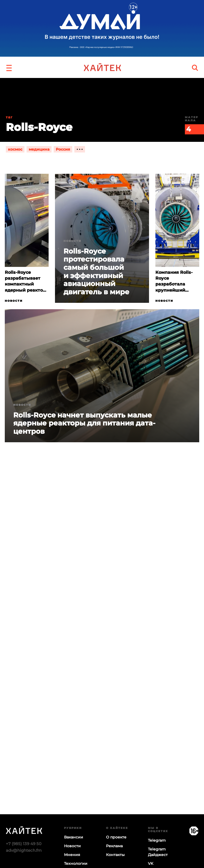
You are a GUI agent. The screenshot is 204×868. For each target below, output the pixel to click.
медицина (39, 149)
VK (151, 863)
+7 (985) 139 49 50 (24, 844)
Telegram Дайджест (158, 852)
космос (15, 149)
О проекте (116, 837)
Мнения (72, 855)
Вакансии (74, 837)
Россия (63, 149)
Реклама (114, 846)
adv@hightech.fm (24, 850)
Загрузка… (102, 677)
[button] (9, 67)
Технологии (76, 863)
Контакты (115, 855)
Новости (14, 301)
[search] (195, 67)
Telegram (157, 840)
